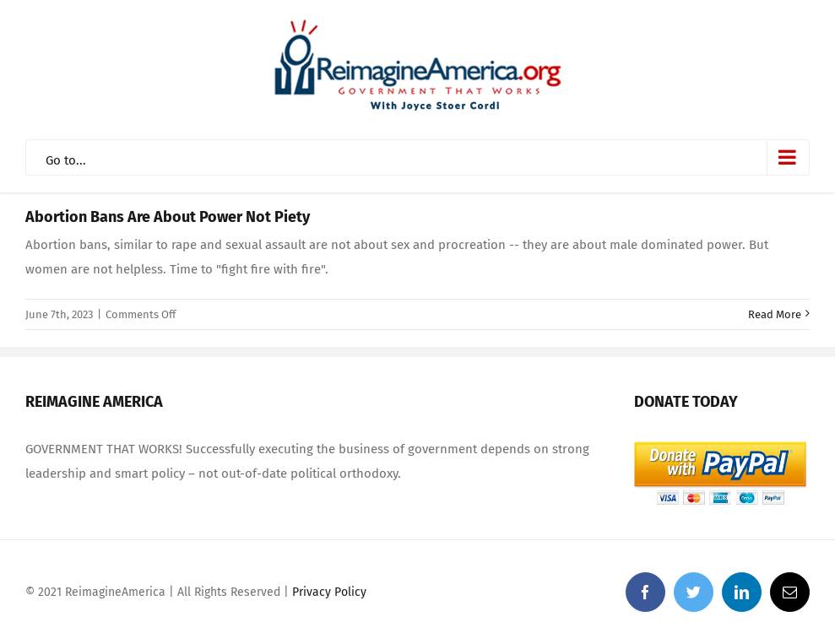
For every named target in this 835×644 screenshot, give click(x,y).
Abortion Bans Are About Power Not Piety (168, 217)
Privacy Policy (329, 592)
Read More (775, 314)
